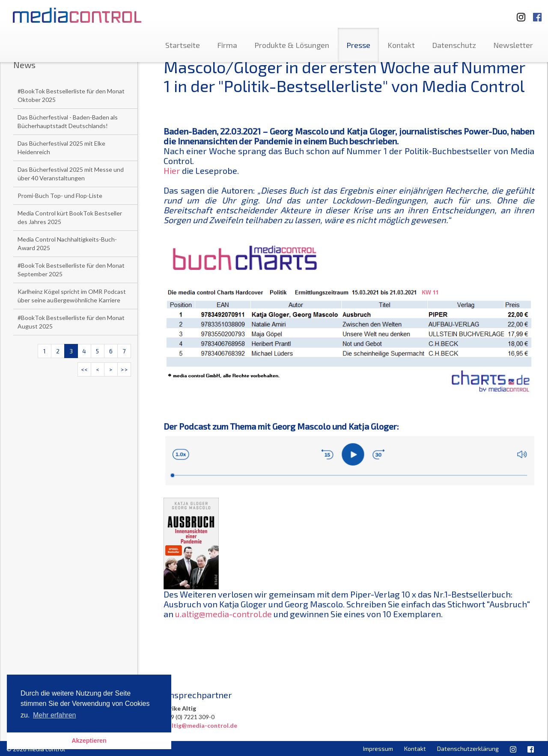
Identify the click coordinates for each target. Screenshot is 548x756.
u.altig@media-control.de (223, 614)
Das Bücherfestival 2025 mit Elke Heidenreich (61, 148)
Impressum (378, 749)
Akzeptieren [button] (89, 741)
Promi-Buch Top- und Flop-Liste (60, 196)
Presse (358, 45)
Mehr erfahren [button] (55, 715)
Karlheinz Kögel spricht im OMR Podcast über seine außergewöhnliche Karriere (72, 296)
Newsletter (513, 45)
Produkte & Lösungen (292, 45)
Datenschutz (454, 45)
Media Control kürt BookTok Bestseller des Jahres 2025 (70, 217)
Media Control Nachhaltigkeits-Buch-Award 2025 (67, 244)
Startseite (183, 45)
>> (124, 369)
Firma (227, 45)
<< (84, 369)
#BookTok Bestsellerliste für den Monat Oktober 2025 (71, 95)
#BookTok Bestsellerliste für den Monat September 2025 (71, 270)
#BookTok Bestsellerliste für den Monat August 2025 (71, 322)
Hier (172, 170)
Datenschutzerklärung (468, 749)
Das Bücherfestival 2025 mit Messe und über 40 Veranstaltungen (71, 174)
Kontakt (401, 45)
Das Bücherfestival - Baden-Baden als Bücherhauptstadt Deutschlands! (68, 121)
